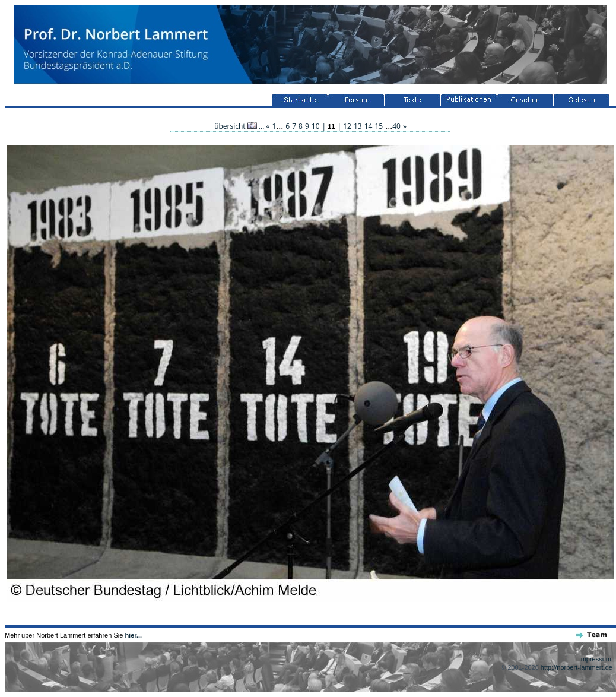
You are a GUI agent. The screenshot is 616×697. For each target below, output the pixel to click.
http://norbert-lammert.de (577, 667)
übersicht (236, 126)
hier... (133, 635)
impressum (595, 659)
